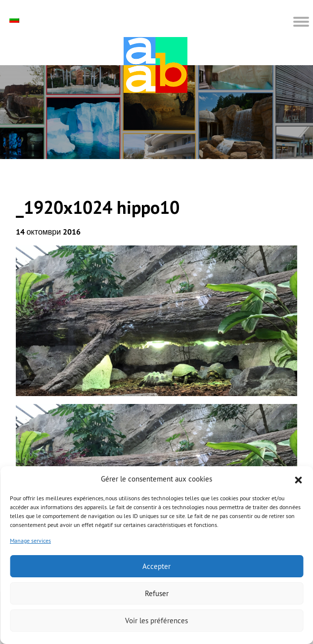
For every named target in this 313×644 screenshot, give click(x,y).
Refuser (157, 593)
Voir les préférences (156, 621)
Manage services (30, 541)
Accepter (156, 566)
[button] (298, 479)
